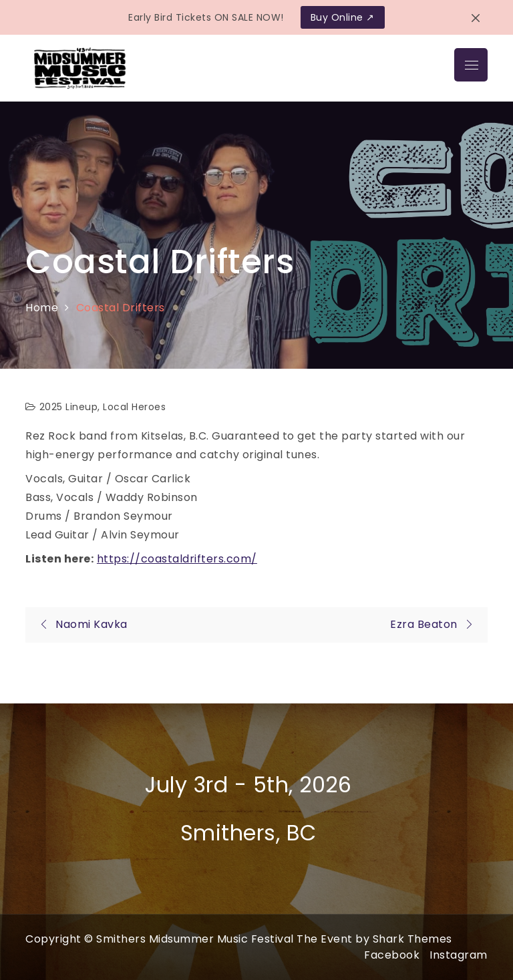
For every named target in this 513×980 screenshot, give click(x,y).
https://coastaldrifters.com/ (177, 559)
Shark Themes (412, 939)
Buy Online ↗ (343, 17)
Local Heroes (134, 407)
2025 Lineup (69, 407)
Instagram (459, 955)
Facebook (392, 955)
